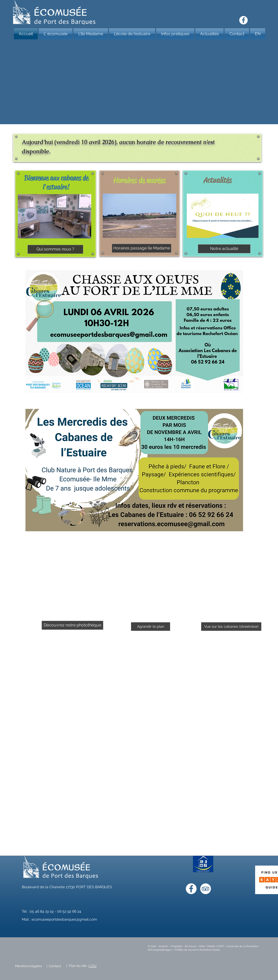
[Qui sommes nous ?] (55, 249)
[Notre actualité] (224, 249)
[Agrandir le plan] (151, 627)
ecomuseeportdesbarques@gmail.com (64, 919)
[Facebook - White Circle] (243, 20)
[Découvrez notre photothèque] (72, 625)
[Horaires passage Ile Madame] (142, 248)
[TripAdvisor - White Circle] (206, 889)
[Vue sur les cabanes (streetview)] (231, 627)
